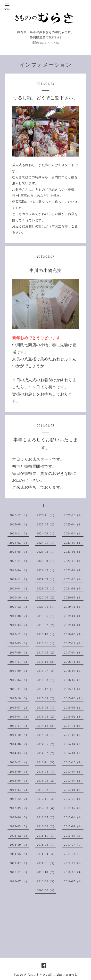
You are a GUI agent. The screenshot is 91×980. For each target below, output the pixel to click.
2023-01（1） (74, 552)
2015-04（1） (19, 717)
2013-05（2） (47, 781)
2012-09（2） (19, 808)
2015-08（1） (74, 698)
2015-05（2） (74, 708)
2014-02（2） (47, 753)
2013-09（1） (19, 772)
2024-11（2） (19, 533)
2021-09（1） (46, 579)
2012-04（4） (74, 817)
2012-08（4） (47, 808)
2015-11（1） (74, 689)
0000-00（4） (47, 890)
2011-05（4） (19, 854)
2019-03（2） (19, 625)
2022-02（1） (74, 570)
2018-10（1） (47, 634)
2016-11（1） (74, 662)
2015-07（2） (19, 708)
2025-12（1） (19, 515)
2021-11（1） (19, 579)
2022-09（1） (46, 561)
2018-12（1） (19, 634)
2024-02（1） (19, 543)
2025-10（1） (74, 515)
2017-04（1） (74, 653)
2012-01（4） (74, 826)
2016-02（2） (74, 680)
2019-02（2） (47, 625)
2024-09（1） (46, 533)
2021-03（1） (47, 588)
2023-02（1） (47, 552)
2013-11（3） (47, 762)
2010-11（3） (19, 872)
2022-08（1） (74, 561)
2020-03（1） (74, 597)
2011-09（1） (19, 845)
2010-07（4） (19, 881)
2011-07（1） (74, 845)
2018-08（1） (74, 634)
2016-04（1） (19, 680)
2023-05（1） (19, 552)
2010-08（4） (74, 872)
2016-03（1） (47, 680)
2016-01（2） (19, 689)
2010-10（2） (46, 872)
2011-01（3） (47, 863)
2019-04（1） (74, 616)
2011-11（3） (46, 836)
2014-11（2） (74, 726)
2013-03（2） (19, 790)
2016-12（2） (47, 662)
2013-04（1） (74, 781)
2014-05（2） (47, 744)
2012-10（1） (74, 799)
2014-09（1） (47, 735)
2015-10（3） (19, 698)
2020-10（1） (19, 597)
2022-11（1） (19, 561)
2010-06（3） (47, 881)
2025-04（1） (74, 524)
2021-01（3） (74, 588)
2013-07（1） (74, 772)
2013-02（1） (47, 790)
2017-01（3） (19, 662)
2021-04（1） (19, 588)
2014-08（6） (74, 735)
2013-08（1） (47, 772)
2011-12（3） (19, 836)
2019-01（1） (74, 625)
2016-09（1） (19, 671)
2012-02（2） (47, 826)
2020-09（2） (47, 597)
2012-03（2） (19, 826)
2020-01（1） (47, 607)
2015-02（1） (74, 717)
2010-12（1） (74, 863)
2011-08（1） (47, 845)
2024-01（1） (47, 543)
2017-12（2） (74, 643)
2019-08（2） (19, 616)
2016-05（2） (74, 671)
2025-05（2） (47, 524)
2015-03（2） (47, 717)
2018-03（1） (19, 643)
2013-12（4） (19, 762)
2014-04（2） (74, 744)
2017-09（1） (19, 653)
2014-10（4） (19, 735)
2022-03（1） (47, 570)
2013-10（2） (74, 762)
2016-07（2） (47, 671)
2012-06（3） (19, 817)
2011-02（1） (19, 863)
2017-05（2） (47, 653)
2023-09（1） (74, 543)
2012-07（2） (74, 808)
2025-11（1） (47, 515)
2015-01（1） (19, 726)
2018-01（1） (47, 643)
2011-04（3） (47, 854)
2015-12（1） (47, 689)
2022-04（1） (19, 570)
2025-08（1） (19, 524)
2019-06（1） (47, 616)
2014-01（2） (74, 753)
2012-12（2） (19, 799)
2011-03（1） (74, 854)
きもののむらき (35, 975)
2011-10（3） (74, 836)
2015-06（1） (47, 708)
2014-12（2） (47, 726)
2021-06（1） (74, 579)
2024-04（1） (74, 533)
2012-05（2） (47, 817)
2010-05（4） (74, 881)
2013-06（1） (19, 781)
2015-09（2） (47, 698)
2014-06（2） (19, 744)
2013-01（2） (74, 790)
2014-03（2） (19, 753)
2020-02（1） (19, 607)
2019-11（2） (74, 607)
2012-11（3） (47, 799)
